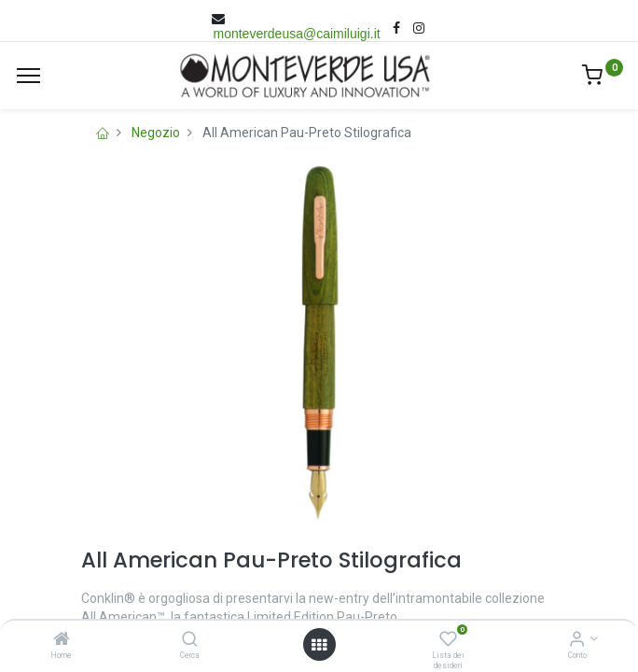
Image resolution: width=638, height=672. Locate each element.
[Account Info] (577, 640)
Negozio (156, 133)
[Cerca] (190, 640)
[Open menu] (319, 645)
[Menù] (28, 76)
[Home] (62, 640)
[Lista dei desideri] (448, 640)
